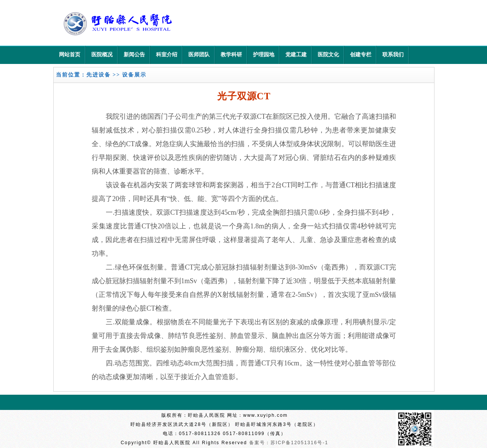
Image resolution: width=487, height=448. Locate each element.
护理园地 (264, 55)
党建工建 (296, 55)
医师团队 (199, 55)
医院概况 (102, 55)
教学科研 (231, 55)
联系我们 (393, 55)
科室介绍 (167, 55)
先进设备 (99, 75)
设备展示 (134, 75)
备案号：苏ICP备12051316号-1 (289, 443)
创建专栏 (361, 55)
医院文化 (328, 55)
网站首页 (70, 55)
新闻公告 (134, 55)
